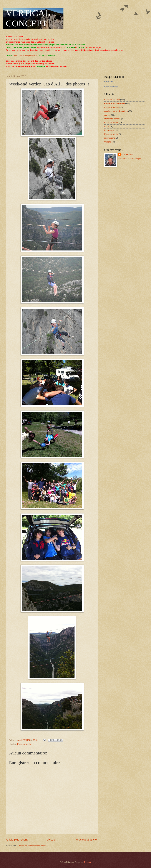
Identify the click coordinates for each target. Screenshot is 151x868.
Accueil (52, 840)
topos (107, 126)
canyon (108, 115)
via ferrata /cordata (112, 119)
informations (110, 138)
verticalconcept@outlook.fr (26, 55)
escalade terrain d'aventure (116, 111)
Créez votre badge (111, 87)
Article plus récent (17, 840)
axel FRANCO (128, 155)
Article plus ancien (87, 840)
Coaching (108, 142)
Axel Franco (109, 81)
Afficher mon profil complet (130, 158)
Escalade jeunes (111, 107)
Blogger (88, 862)
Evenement (109, 130)
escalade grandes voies (115, 103)
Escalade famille (24, 744)
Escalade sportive (112, 100)
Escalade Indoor (111, 123)
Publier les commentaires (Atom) (32, 846)
